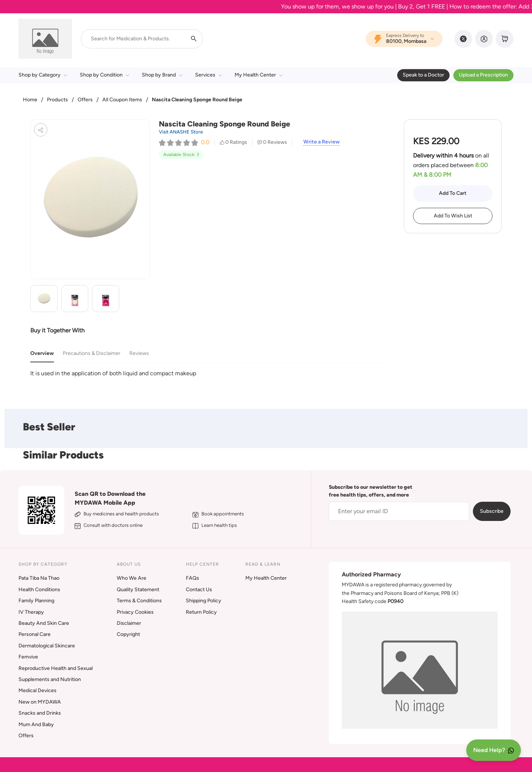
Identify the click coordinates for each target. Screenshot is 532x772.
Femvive (28, 657)
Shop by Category (43, 75)
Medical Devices (37, 690)
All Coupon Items (122, 100)
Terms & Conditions (139, 601)
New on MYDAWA (40, 702)
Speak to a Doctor (423, 75)
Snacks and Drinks (40, 713)
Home (30, 100)
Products (57, 100)
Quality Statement (138, 590)
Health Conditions (39, 590)
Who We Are (132, 578)
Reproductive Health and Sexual (56, 668)
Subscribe (492, 511)
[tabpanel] (206, 373)
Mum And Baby (36, 724)
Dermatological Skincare (47, 646)
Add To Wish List (453, 216)
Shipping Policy (204, 601)
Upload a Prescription (483, 75)
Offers (85, 100)
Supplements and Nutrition (50, 679)
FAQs (192, 578)
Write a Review (321, 142)
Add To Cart (453, 193)
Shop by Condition (105, 75)
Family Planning (36, 601)
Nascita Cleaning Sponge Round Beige (197, 100)
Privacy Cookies (135, 612)
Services (209, 75)
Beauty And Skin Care (44, 623)
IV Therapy (31, 612)
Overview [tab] (42, 353)
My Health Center (259, 75)
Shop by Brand (162, 75)
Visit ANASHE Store (181, 132)
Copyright (128, 634)
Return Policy (201, 612)
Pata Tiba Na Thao (39, 578)
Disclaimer (129, 623)
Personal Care (35, 634)
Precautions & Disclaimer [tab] (92, 353)
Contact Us (199, 590)
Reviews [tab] (139, 353)
